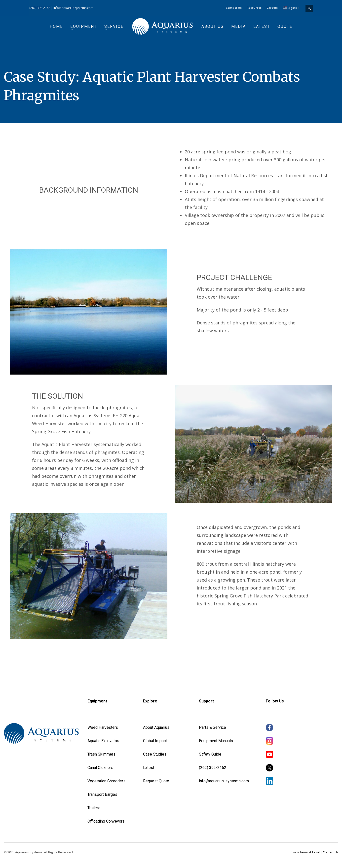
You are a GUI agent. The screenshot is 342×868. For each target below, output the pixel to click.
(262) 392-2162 (40, 8)
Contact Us (234, 8)
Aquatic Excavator (103, 741)
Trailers (94, 808)
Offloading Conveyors (106, 821)
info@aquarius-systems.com (73, 8)
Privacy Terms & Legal (304, 852)
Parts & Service (212, 727)
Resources (254, 8)
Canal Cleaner (99, 768)
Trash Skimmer (100, 754)
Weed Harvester (102, 727)
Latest (149, 768)
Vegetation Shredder (105, 781)
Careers (272, 8)
